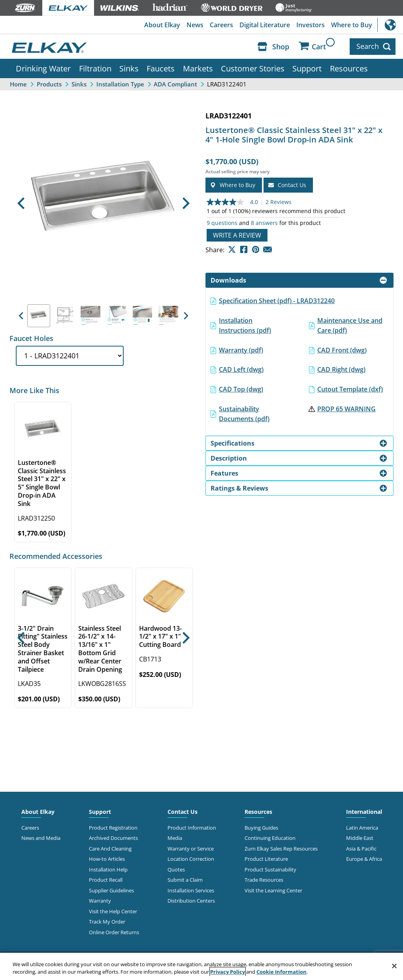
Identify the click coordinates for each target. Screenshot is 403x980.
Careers (221, 25)
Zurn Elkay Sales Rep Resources (281, 849)
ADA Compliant (175, 84)
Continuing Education (270, 838)
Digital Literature (265, 25)
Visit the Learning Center (273, 890)
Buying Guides (261, 828)
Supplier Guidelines (111, 890)
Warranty (100, 901)
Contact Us (183, 812)
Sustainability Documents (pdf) (244, 414)
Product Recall (106, 880)
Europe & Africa (364, 859)
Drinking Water (43, 68)
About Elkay (162, 25)
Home (18, 84)
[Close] (394, 966)
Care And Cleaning (110, 849)
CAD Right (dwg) (341, 369)
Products (49, 84)
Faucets (161, 68)
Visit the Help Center (113, 911)
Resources (349, 68)
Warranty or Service (191, 849)
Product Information (192, 828)
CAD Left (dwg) (241, 369)
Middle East (360, 838)
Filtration (95, 68)
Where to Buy (352, 25)
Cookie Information (282, 972)
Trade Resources (264, 880)
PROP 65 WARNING (347, 408)
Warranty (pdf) (241, 350)
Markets (198, 68)
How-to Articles (107, 859)
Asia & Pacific (361, 849)
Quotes (176, 869)
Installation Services (191, 890)
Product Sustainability (270, 869)
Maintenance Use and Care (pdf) (350, 325)
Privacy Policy (228, 972)
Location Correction (191, 859)
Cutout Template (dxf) (350, 389)
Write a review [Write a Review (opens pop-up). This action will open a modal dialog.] (237, 235)
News (195, 25)
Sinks (129, 68)
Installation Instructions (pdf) (245, 325)
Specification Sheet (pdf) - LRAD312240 (277, 301)
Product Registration (113, 828)
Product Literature (266, 859)
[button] (21, 203)
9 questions (222, 223)
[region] (201, 966)
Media (175, 838)
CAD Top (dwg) (241, 389)
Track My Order (107, 922)
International (390, 25)
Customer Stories (253, 68)
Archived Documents (113, 838)
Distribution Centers (191, 901)
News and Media (41, 838)
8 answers (264, 223)
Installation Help (108, 869)
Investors (311, 25)
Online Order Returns (114, 932)
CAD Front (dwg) (342, 350)
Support (307, 68)
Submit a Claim (185, 880)
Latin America (362, 828)
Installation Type (120, 84)
